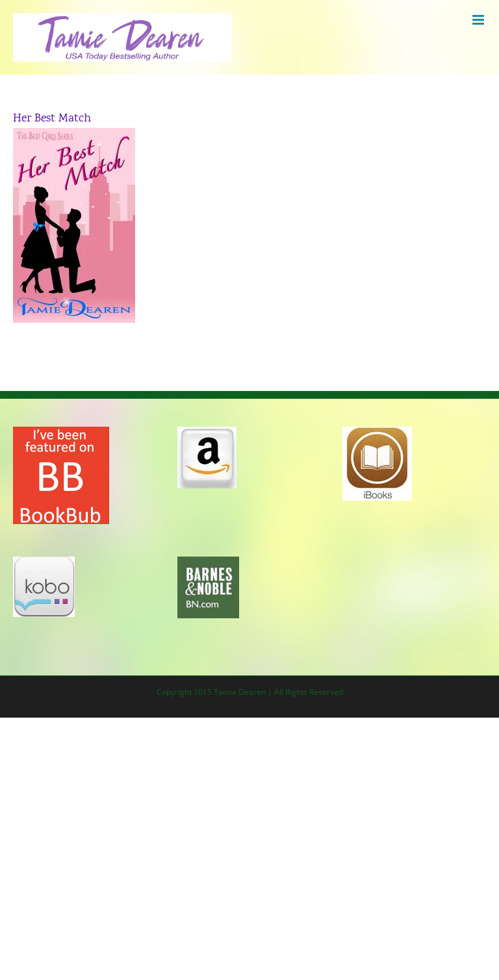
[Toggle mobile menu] (479, 20)
